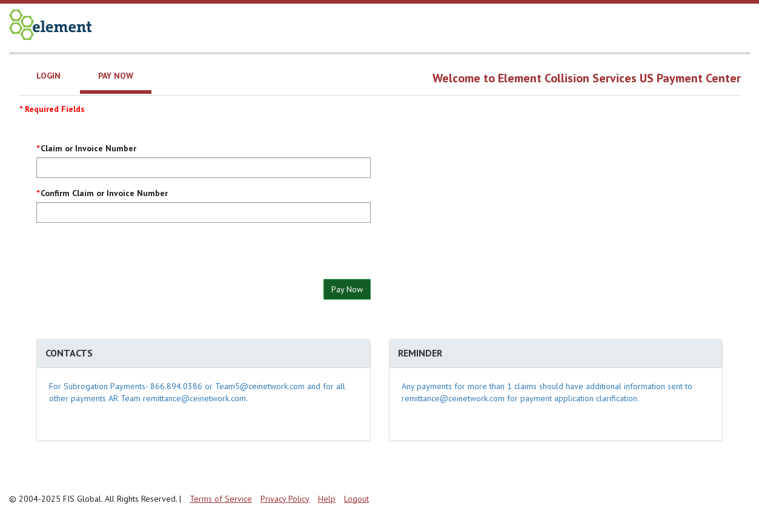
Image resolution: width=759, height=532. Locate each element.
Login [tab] (48, 76)
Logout (356, 499)
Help (327, 499)
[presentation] (128, 255)
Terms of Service (221, 499)
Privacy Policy (285, 499)
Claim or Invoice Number (88, 148)
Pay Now (347, 289)
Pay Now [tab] (116, 76)
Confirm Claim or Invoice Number (104, 193)
